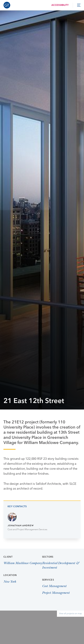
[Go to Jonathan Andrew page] (42, 522)
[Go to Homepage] (7, 5)
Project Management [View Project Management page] (56, 593)
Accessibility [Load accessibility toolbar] (60, 5)
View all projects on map (70, 614)
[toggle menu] (79, 5)
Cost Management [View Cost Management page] (54, 586)
